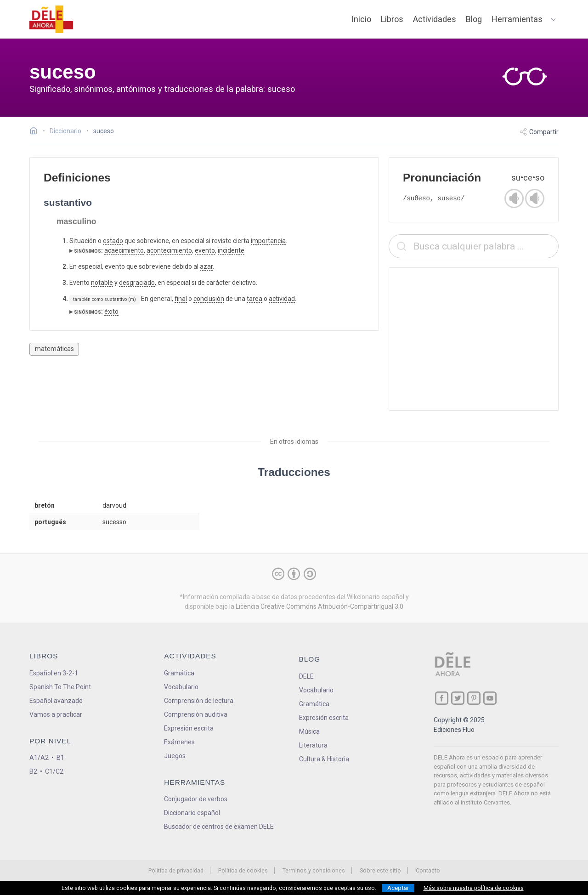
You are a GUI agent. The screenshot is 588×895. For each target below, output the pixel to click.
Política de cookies (243, 870)
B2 (33, 771)
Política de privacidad (176, 870)
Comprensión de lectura (199, 701)
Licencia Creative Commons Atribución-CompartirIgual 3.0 (319, 606)
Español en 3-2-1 (54, 673)
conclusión (209, 299)
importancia (268, 241)
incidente (231, 250)
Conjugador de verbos (196, 799)
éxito (111, 312)
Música (309, 731)
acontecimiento (169, 250)
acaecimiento (124, 250)
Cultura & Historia (324, 759)
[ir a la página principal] (51, 19)
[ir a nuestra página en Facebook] (442, 698)
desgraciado (137, 283)
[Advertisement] (474, 339)
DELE (306, 676)
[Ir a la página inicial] (36, 132)
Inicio (361, 19)
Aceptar (398, 888)
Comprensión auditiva (196, 714)
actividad (282, 299)
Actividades (435, 19)
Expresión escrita (189, 728)
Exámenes (179, 742)
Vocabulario (181, 687)
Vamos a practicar (56, 714)
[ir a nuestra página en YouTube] (490, 698)
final (181, 299)
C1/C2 (54, 771)
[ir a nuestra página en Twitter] (458, 698)
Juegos (175, 756)
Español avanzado (56, 701)
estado (113, 241)
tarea (254, 299)
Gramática (179, 673)
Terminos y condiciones (314, 870)
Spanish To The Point (60, 687)
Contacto (428, 870)
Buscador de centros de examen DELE (219, 827)
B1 (60, 758)
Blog (474, 19)
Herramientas (517, 19)
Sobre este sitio (380, 870)
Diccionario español (192, 813)
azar (206, 266)
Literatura (313, 745)
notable (102, 283)
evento (205, 250)
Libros (392, 19)
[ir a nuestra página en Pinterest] (474, 698)
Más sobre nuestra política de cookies (474, 888)
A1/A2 (39, 758)
